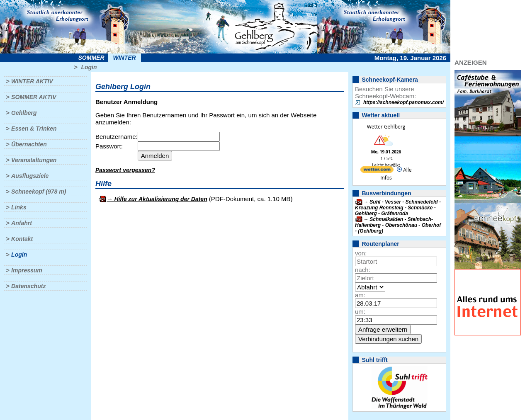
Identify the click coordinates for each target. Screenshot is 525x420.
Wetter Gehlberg (386, 127)
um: (360, 312)
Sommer (91, 58)
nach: (363, 270)
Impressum (27, 270)
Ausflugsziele (30, 176)
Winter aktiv (32, 81)
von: (361, 253)
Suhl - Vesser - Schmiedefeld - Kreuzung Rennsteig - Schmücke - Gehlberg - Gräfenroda (398, 208)
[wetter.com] (377, 171)
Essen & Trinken (34, 129)
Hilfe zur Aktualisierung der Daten (160, 199)
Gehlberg (24, 113)
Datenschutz (28, 286)
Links (19, 207)
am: (360, 295)
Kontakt (22, 239)
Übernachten (29, 144)
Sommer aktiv (34, 97)
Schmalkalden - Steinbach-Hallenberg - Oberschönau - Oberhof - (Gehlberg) (398, 225)
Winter (124, 58)
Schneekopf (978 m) (39, 192)
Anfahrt (22, 223)
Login (89, 67)
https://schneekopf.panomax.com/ (403, 102)
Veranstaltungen (34, 160)
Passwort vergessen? (125, 170)
